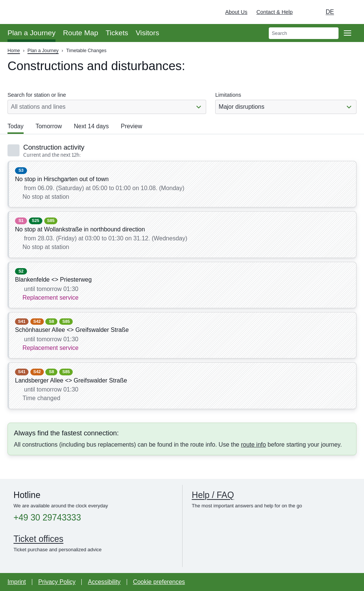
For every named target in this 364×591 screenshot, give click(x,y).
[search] (304, 33)
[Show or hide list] (199, 107)
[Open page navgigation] (348, 33)
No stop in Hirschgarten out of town (62, 179)
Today (16, 126)
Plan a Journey (31, 33)
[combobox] (286, 107)
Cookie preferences (159, 582)
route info (254, 445)
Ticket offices (38, 539)
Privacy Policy (57, 582)
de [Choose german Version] (330, 12)
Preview (131, 126)
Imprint (17, 582)
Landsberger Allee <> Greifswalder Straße (71, 380)
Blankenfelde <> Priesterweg (53, 280)
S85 (51, 220)
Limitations (228, 95)
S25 (36, 220)
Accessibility (104, 582)
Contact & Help (275, 12)
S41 (22, 321)
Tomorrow (49, 126)
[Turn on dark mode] (306, 12)
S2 (21, 271)
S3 (21, 170)
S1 (21, 220)
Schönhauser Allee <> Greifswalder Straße (72, 330)
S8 (52, 321)
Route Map (81, 33)
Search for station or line (37, 95)
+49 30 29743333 (47, 518)
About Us (236, 12)
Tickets (117, 33)
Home (14, 51)
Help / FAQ (213, 495)
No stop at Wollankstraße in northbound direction (80, 229)
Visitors (148, 33)
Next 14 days (91, 126)
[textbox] (286, 107)
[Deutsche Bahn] (348, 12)
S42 (37, 321)
